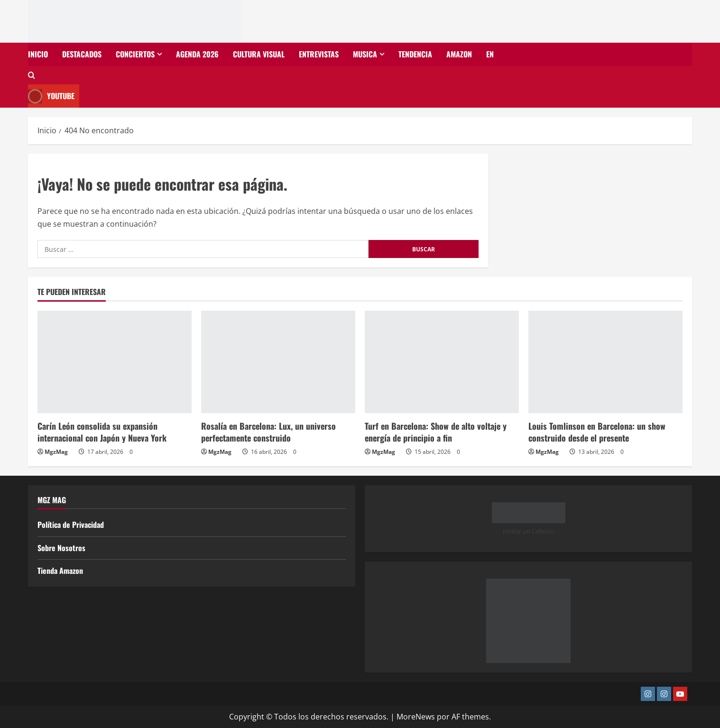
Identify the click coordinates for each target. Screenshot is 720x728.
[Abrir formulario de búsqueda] (32, 75)
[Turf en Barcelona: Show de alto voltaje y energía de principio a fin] (442, 362)
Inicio (38, 54)
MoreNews (416, 717)
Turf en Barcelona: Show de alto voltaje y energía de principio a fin (436, 432)
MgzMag (56, 452)
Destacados (82, 54)
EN (490, 54)
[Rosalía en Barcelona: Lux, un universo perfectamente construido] (278, 362)
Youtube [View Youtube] (51, 96)
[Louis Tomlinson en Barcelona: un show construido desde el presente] (605, 362)
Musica (365, 54)
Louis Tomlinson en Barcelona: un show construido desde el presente (597, 432)
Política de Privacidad (71, 525)
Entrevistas (319, 54)
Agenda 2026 (197, 54)
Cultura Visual (259, 54)
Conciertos (135, 54)
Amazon (459, 54)
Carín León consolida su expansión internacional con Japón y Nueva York (102, 432)
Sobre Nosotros (61, 548)
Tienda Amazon (60, 571)
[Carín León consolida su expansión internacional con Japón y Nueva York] (115, 362)
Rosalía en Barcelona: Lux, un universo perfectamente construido (268, 432)
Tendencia (415, 54)
